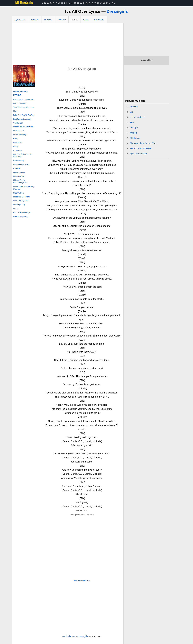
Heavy (16, 146)
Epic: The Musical (138, 154)
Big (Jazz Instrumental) (22, 119)
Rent (132, 122)
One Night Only (19, 205)
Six (131, 112)
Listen (16, 209)
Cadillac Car (18, 123)
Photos (48, 20)
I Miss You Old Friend (22, 197)
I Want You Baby (20, 135)
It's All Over (18, 150)
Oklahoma (135, 138)
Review (62, 20)
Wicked (133, 133)
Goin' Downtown (20, 103)
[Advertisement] (68, 45)
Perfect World (19, 176)
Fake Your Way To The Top (24, 115)
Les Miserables (137, 117)
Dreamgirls (117, 11)
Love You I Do (19, 131)
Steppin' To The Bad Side (23, 127)
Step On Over (19, 193)
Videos (35, 20)
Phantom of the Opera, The (143, 143)
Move (15, 111)
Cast (86, 20)
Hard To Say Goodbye (22, 213)
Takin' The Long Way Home (24, 107)
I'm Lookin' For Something (23, 99)
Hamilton (134, 107)
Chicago (134, 128)
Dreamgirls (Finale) (21, 216)
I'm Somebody (19, 161)
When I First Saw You (22, 165)
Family (16, 139)
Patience (17, 168)
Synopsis (99, 20)
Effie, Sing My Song (21, 201)
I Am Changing (19, 172)
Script (74, 20)
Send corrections (82, 580)
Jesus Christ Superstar (141, 148)
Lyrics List (20, 20)
